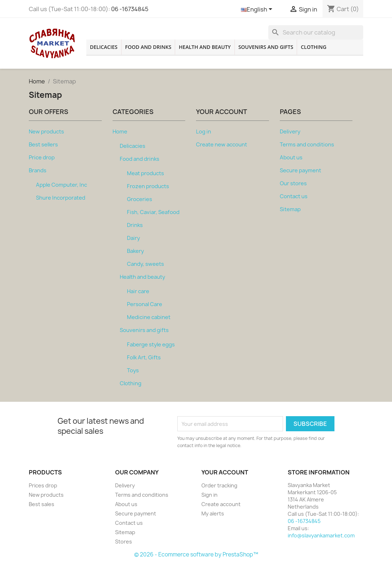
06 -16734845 (130, 9)
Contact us (294, 196)
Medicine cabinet (149, 317)
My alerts (213, 513)
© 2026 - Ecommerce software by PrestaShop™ (196, 554)
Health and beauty (205, 47)
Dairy (133, 238)
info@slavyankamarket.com (321, 535)
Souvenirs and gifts (266, 47)
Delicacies (104, 47)
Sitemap (290, 209)
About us (291, 158)
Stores (124, 542)
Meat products (145, 173)
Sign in (209, 495)
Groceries (140, 199)
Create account (221, 504)
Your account (225, 472)
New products (46, 132)
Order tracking (219, 485)
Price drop (42, 158)
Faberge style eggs (151, 345)
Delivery (290, 132)
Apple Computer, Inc (61, 185)
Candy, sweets (145, 264)
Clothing (313, 47)
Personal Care (145, 304)
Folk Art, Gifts (144, 358)
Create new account (222, 145)
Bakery (135, 251)
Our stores (293, 183)
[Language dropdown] (258, 10)
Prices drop (43, 485)
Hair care (138, 291)
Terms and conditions (307, 145)
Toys (133, 370)
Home (120, 132)
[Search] (316, 32)
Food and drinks (148, 47)
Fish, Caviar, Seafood (153, 212)
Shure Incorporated (61, 198)
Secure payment (300, 170)
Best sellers (43, 145)
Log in (204, 132)
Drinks (135, 225)
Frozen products (148, 186)
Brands (38, 170)
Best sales (42, 504)
